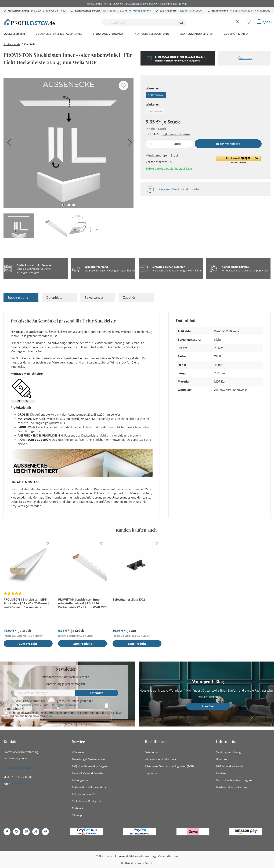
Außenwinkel (156, 95)
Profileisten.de (12, 44)
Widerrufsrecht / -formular (161, 759)
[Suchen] (182, 23)
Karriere (221, 773)
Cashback (78, 808)
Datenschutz (152, 752)
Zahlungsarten (81, 780)
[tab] (21, 297)
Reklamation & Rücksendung (89, 787)
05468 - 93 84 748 (17, 768)
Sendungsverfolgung (228, 752)
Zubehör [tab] (129, 297)
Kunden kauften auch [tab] (136, 530)
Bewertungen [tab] (94, 297)
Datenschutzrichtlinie (28, 705)
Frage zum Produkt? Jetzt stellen (179, 189)
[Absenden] (96, 693)
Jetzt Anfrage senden (191, 11)
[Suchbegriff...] (140, 23)
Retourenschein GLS (84, 794)
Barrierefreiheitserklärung (232, 787)
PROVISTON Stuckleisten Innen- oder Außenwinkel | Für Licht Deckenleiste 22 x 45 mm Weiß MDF (83, 603)
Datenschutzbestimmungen (44, 713)
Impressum (152, 773)
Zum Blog (208, 706)
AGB (110, 713)
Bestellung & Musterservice (88, 759)
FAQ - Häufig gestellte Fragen (89, 766)
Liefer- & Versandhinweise (88, 773)
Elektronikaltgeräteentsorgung (234, 780)
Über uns (221, 759)
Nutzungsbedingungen (64, 705)
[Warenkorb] (264, 22)
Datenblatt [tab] (54, 297)
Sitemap (77, 815)
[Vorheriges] (8, 144)
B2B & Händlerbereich (229, 766)
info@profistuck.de (24, 784)
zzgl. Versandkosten (176, 134)
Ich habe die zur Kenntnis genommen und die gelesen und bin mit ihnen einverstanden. (66, 714)
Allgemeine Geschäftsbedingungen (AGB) (169, 766)
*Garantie (78, 752)
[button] (238, 160)
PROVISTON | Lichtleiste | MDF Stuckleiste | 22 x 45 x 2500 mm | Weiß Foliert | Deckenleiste (26, 603)
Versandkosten (168, 856)
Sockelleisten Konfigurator (88, 801)
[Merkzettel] (248, 23)
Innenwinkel (156, 111)
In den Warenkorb (228, 144)
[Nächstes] (129, 144)
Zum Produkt (28, 644)
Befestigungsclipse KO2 (129, 600)
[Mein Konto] (237, 23)
